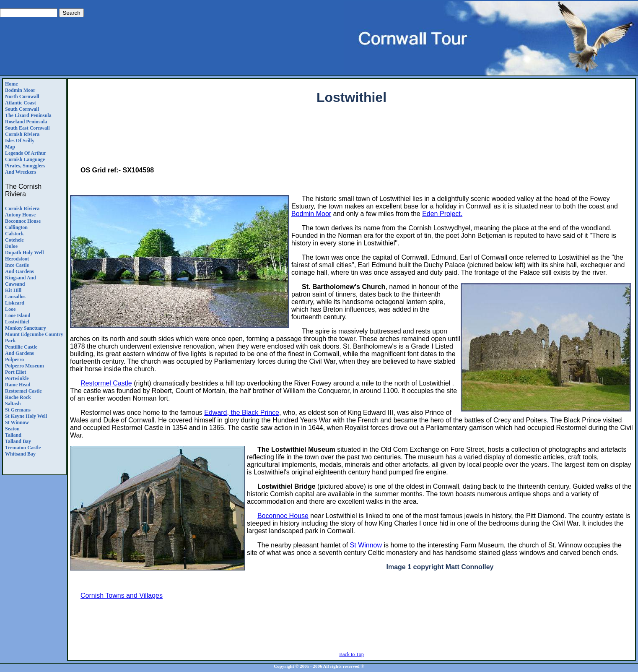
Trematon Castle (23, 448)
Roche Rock (18, 397)
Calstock (14, 234)
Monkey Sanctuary (26, 328)
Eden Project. (442, 214)
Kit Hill (13, 290)
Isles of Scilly (20, 141)
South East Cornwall (27, 128)
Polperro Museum (25, 366)
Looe (10, 309)
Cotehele (14, 240)
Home (12, 84)
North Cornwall (22, 96)
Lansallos (15, 297)
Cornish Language (25, 159)
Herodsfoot (17, 259)
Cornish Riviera (22, 134)
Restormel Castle (23, 391)
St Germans (18, 410)
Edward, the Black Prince (242, 413)
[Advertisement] (352, 141)
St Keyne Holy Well (26, 416)
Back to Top (351, 654)
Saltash (13, 404)
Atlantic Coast (21, 103)
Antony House (20, 215)
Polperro (14, 359)
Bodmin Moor (20, 90)
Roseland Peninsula (26, 122)
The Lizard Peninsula (28, 115)
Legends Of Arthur (26, 153)
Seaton (12, 429)
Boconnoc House (23, 221)
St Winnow (17, 422)
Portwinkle (17, 378)
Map (10, 147)
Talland (13, 435)
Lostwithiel (17, 322)
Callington (16, 227)
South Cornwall (22, 109)
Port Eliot (16, 372)
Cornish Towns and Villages (122, 595)
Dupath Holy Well (24, 253)
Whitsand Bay (20, 454)
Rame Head (18, 385)
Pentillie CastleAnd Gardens (21, 350)
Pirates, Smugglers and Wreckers (25, 169)
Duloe (11, 246)
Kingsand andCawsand (21, 281)
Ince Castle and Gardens (19, 268)
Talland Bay (18, 441)
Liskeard (15, 303)
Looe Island (18, 315)
